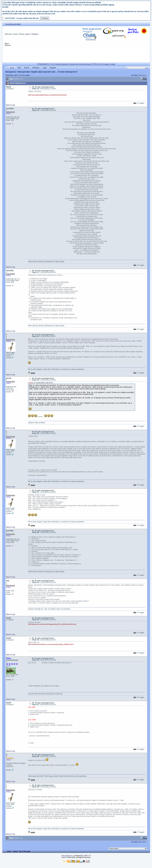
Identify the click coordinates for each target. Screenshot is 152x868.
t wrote (31, 383)
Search (27, 68)
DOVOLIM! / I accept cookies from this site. (22, 18)
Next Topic (142, 75)
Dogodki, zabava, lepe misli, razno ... (44, 72)
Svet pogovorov (11, 72)
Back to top (11, 105)
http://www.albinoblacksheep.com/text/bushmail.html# (47, 95)
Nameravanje (86, 64)
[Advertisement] (76, 54)
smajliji (112, 64)
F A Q (52, 64)
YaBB (63, 857)
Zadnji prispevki (61, 64)
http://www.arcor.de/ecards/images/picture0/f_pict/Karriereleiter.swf (52, 624)
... (20, 79)
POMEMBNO (43, 64)
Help (19, 68)
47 (22, 79)
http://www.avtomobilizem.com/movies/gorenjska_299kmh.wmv (51, 644)
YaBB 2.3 (87, 856)
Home (12, 68)
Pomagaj (105, 64)
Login (27, 34)
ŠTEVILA (96, 64)
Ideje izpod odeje (24, 72)
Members (36, 68)
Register (35, 34)
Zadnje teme (74, 64)
